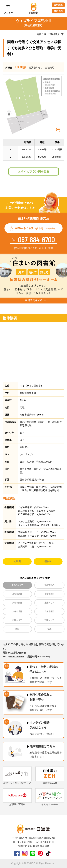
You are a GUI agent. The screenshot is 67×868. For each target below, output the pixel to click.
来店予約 (58, 11)
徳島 (49, 629)
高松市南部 (49, 594)
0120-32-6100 (17, 657)
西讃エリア (49, 620)
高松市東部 (17, 594)
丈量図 (17, 561)
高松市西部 (17, 603)
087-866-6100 (25, 842)
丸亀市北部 (17, 611)
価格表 (48, 561)
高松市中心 (49, 585)
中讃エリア (17, 620)
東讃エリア (49, 603)
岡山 (17, 629)
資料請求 (58, 5)
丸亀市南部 (49, 611)
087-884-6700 (36, 240)
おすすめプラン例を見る (34, 172)
